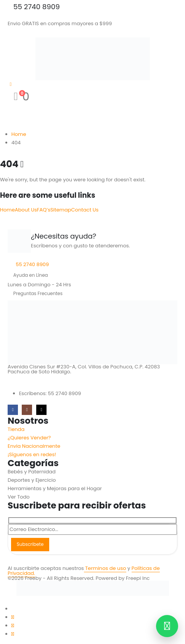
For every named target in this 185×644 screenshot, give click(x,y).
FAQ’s (44, 210)
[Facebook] (13, 410)
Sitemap (61, 210)
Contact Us (85, 210)
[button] (4, 600)
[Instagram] (27, 410)
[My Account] (11, 84)
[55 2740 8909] (92, 7)
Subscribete (30, 544)
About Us (26, 210)
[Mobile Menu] (13, 32)
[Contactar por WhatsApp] (167, 626)
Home (7, 210)
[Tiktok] (41, 410)
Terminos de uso (105, 568)
